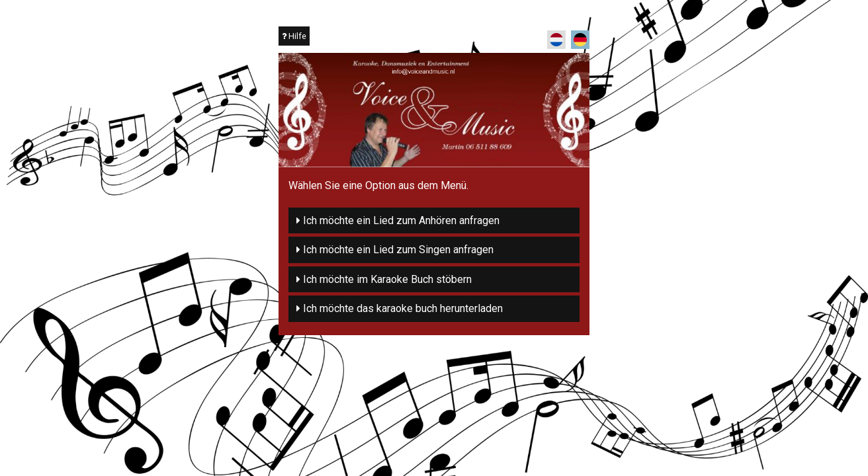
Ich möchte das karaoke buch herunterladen (400, 308)
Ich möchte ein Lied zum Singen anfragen (395, 250)
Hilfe (294, 36)
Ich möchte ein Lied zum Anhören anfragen (398, 220)
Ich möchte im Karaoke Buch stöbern (384, 279)
